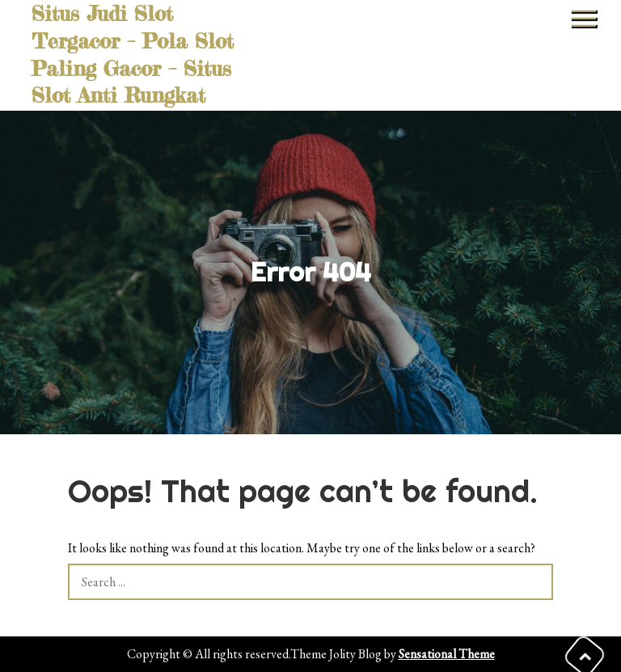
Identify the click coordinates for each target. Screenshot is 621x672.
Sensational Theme (447, 654)
